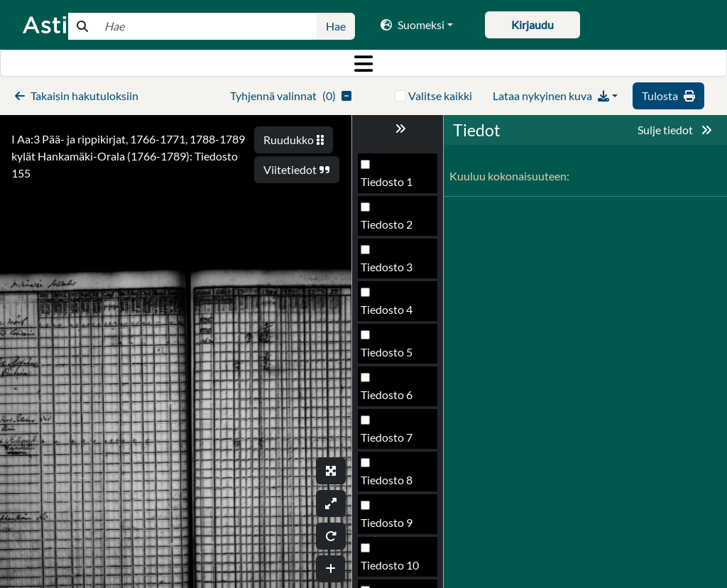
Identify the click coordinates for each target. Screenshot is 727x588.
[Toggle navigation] (363, 63)
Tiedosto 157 (393, 441)
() (291, 96)
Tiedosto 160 (393, 569)
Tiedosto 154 (393, 314)
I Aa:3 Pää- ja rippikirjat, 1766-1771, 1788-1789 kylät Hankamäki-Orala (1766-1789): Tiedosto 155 (128, 156)
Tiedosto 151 (393, 186)
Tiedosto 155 (393, 356)
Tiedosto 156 (393, 399)
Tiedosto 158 (393, 484)
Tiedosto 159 (393, 527)
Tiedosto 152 (393, 228)
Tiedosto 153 (393, 271)
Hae (336, 26)
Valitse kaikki (440, 96)
